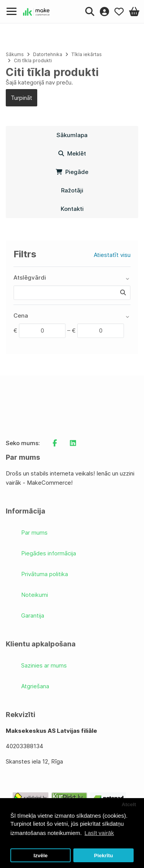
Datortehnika (48, 54)
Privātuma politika (45, 574)
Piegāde (72, 172)
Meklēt (72, 153)
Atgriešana (35, 686)
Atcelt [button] (129, 804)
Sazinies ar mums (44, 665)
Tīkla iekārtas (87, 54)
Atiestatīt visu (112, 255)
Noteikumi (35, 595)
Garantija (33, 615)
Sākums (15, 54)
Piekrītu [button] (104, 856)
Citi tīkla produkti (33, 60)
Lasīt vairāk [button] (99, 833)
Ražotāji (72, 190)
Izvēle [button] (41, 856)
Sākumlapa (72, 135)
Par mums (34, 533)
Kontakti (72, 209)
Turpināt (22, 98)
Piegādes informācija (49, 553)
